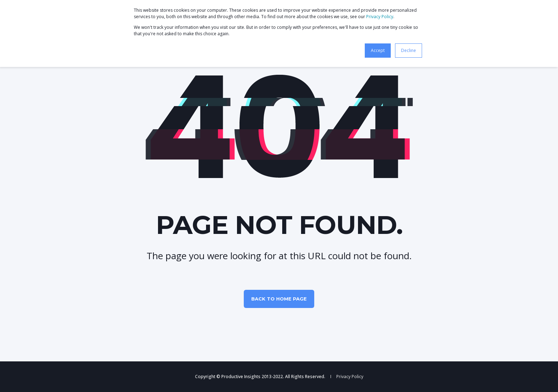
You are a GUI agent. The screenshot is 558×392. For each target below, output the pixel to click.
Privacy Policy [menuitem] (350, 377)
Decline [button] (409, 50)
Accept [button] (378, 50)
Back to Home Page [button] (279, 299)
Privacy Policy (380, 17)
